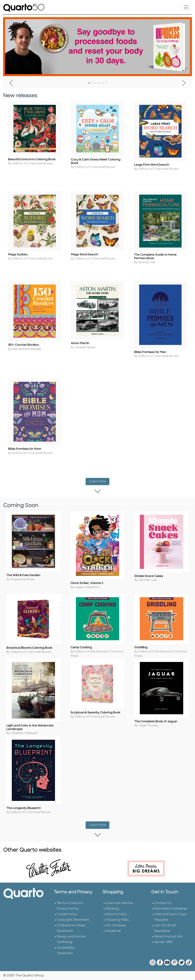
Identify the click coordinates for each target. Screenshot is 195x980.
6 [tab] (103, 83)
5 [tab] (100, 83)
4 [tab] (98, 83)
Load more (99, 480)
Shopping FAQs (117, 919)
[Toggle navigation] (186, 7)
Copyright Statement (73, 919)
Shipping (112, 908)
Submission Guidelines (171, 908)
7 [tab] (106, 83)
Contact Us (163, 903)
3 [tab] (95, 83)
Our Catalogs (116, 925)
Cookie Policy (67, 914)
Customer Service (119, 903)
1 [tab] (89, 83)
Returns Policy (116, 914)
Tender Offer (164, 942)
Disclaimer (113, 930)
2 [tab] (92, 83)
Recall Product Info (168, 936)
